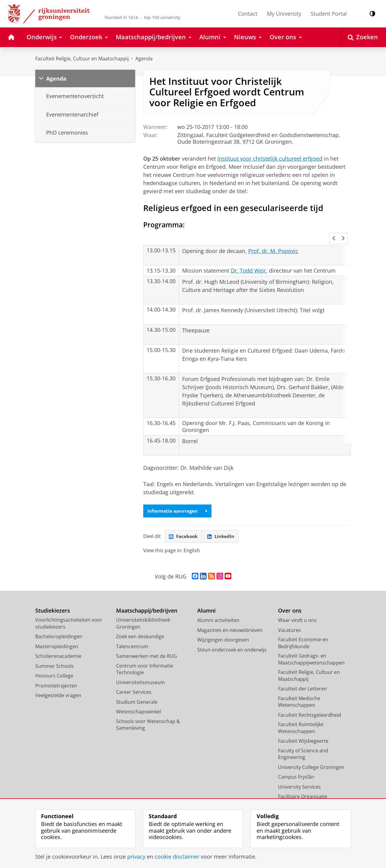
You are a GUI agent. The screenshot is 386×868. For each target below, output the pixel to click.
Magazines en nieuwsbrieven (230, 623)
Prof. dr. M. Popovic (273, 243)
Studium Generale (137, 694)
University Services (299, 779)
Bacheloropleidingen (59, 629)
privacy (136, 857)
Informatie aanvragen (179, 503)
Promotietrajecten (56, 678)
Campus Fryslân (296, 770)
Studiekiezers (53, 603)
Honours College (54, 668)
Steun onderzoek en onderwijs (232, 642)
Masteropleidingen (57, 639)
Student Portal (329, 14)
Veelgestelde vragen (58, 688)
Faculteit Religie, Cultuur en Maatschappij (82, 59)
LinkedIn (223, 529)
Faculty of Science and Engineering (303, 746)
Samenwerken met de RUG (147, 649)
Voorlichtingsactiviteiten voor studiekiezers (69, 616)
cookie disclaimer (177, 857)
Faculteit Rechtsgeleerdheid (310, 707)
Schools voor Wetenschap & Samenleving (148, 717)
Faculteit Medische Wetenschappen (299, 694)
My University (284, 14)
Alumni (206, 603)
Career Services (134, 685)
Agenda (144, 59)
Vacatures (289, 623)
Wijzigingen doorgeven (223, 633)
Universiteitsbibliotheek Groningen (143, 616)
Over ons (290, 603)
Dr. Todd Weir (248, 262)
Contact (248, 14)
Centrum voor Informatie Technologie (145, 662)
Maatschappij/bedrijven (147, 603)
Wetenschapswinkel (139, 704)
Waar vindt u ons (297, 613)
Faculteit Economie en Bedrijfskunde (303, 636)
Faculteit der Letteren (302, 681)
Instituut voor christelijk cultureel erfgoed (270, 159)
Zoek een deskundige (140, 629)
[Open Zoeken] (363, 37)
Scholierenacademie (58, 649)
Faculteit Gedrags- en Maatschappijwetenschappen (311, 652)
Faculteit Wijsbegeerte (303, 734)
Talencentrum (132, 639)
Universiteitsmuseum (141, 675)
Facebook (184, 529)
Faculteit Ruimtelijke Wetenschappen (301, 721)
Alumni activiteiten (218, 613)
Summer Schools (55, 658)
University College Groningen (311, 760)
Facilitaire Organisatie (303, 789)
